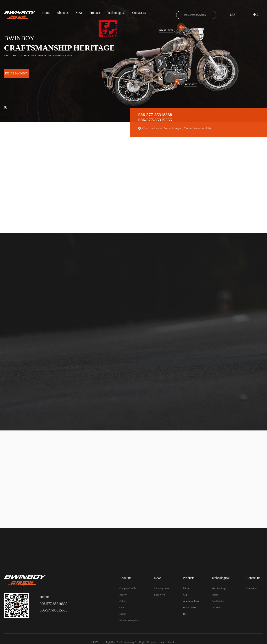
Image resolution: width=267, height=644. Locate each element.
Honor (123, 614)
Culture (123, 601)
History (123, 595)
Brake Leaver (190, 607)
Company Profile (128, 588)
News (79, 13)
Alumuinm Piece (191, 601)
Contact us (139, 13)
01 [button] (6, 106)
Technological (116, 13)
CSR (122, 607)
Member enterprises (129, 620)
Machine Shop (219, 588)
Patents (215, 595)
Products (95, 13)
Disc (185, 614)
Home (46, 13)
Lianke (172, 642)
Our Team (216, 607)
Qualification (218, 601)
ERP (232, 15)
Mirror (186, 588)
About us (63, 13)
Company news (161, 588)
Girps (186, 595)
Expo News (160, 595)
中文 (256, 15)
